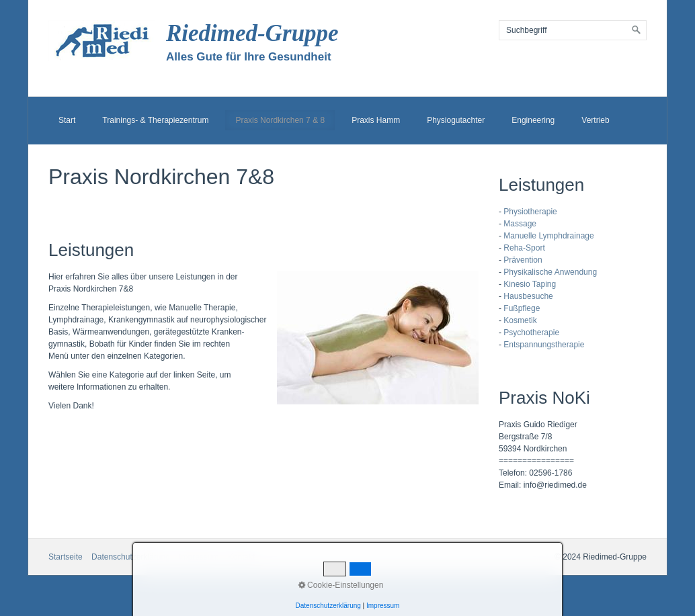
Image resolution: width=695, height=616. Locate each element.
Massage (520, 224)
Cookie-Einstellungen (341, 585)
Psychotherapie (531, 333)
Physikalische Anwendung (550, 272)
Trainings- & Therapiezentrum (155, 120)
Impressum (383, 606)
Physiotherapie (530, 212)
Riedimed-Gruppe (252, 33)
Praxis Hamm (376, 120)
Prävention (523, 260)
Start (67, 120)
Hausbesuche (528, 296)
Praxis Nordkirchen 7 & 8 (280, 120)
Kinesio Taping (530, 284)
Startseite (66, 557)
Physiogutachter (456, 120)
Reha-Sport (524, 248)
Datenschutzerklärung (328, 606)
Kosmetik (520, 320)
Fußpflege (522, 308)
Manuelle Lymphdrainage (548, 236)
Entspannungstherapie (544, 345)
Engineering (533, 120)
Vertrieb (595, 120)
